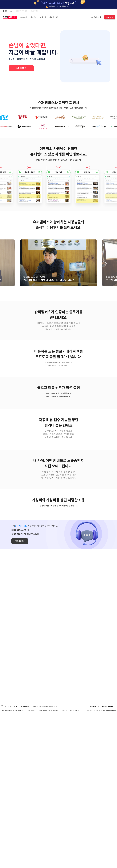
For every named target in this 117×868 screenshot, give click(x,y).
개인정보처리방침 (107, 860)
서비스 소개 (23, 17)
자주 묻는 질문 (54, 17)
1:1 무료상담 (21, 68)
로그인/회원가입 (96, 17)
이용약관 (93, 860)
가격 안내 (33, 17)
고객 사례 (43, 17)
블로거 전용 (35, 11)
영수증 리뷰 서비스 (21, 11)
